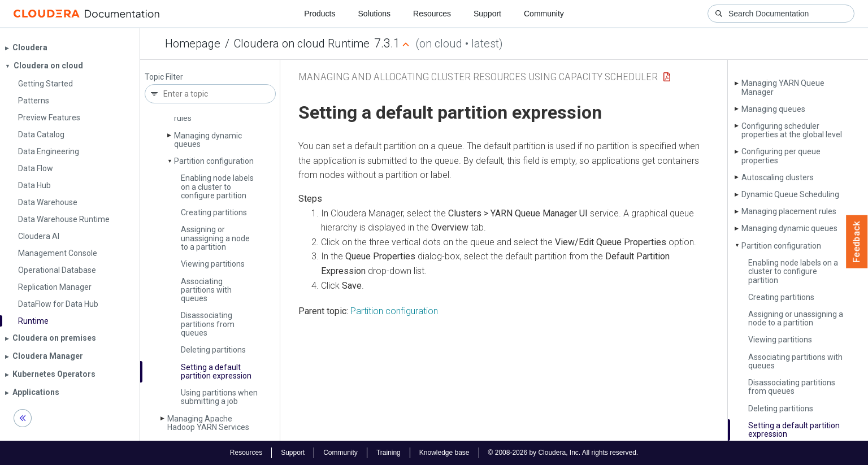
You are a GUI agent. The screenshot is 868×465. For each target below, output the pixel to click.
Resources (432, 14)
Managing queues (773, 109)
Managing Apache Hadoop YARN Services (208, 423)
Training (389, 453)
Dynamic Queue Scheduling (790, 194)
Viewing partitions (213, 264)
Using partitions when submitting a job (219, 397)
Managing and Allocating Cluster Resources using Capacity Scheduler (478, 77)
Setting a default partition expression (216, 371)
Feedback (857, 242)
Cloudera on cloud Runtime (302, 44)
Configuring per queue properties (781, 156)
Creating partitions (214, 212)
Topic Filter (164, 77)
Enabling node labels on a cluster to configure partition (217, 187)
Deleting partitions (213, 350)
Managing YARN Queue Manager (783, 87)
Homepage (193, 44)
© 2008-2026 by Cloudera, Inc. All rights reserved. (563, 453)
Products (320, 14)
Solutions (374, 14)
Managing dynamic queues (208, 140)
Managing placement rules (789, 211)
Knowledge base (444, 453)
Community (544, 14)
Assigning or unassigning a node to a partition (215, 238)
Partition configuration (214, 161)
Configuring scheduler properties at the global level (792, 130)
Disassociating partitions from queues (208, 324)
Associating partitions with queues (206, 290)
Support (487, 14)
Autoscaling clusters (778, 177)
